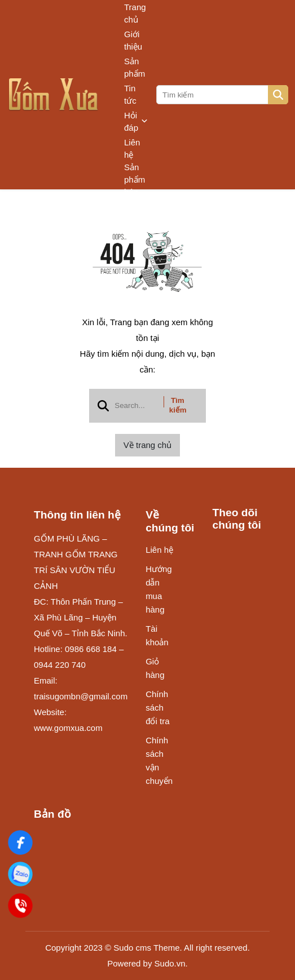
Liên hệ (132, 148)
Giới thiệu (133, 40)
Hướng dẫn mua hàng (159, 589)
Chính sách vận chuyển (159, 761)
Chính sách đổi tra (157, 708)
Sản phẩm (135, 67)
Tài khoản (157, 635)
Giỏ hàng (155, 668)
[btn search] (278, 95)
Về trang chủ (147, 445)
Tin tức (130, 94)
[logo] (54, 95)
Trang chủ (135, 13)
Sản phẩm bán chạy (135, 186)
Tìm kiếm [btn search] (178, 405)
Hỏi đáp (136, 121)
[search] (221, 95)
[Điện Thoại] (21, 906)
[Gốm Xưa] (21, 843)
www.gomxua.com (68, 728)
